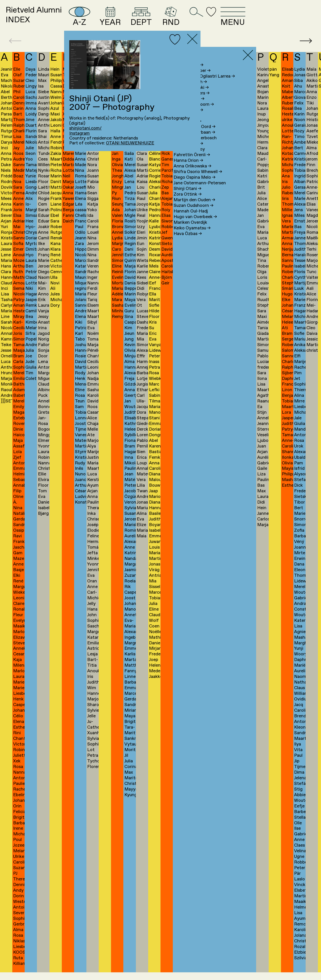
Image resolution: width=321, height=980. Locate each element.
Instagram (79, 134)
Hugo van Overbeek (195, 225)
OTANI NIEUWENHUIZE (130, 143)
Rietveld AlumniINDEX (44, 20)
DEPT (183, 20)
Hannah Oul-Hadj (191, 219)
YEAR (147, 20)
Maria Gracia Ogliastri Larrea (204, 84)
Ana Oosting (188, 152)
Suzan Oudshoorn (193, 213)
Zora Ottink (188, 202)
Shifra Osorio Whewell (198, 180)
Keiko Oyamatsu (192, 236)
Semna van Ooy (189, 157)
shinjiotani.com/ (85, 128)
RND (218, 20)
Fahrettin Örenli (192, 163)
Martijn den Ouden (194, 208)
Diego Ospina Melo (194, 185)
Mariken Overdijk (190, 230)
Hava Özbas (188, 242)
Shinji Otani (187, 196)
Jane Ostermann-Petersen (200, 191)
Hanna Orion (188, 169)
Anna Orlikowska (192, 174)
